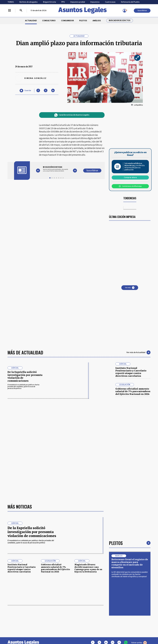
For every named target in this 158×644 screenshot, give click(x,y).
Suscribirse (142, 10)
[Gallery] (56, 169)
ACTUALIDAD (31, 21)
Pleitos (116, 543)
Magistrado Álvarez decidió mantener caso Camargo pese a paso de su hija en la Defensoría (88, 568)
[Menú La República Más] (10, 11)
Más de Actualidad (25, 352)
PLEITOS (83, 21)
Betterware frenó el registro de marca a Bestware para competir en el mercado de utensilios (130, 563)
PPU (63, 2)
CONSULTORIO (49, 21)
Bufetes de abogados (29, 2)
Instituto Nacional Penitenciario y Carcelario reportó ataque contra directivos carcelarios (131, 372)
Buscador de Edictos (120, 21)
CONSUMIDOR (67, 21)
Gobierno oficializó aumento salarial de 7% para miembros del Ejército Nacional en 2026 (133, 391)
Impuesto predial (78, 2)
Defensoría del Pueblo (130, 2)
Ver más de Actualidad (138, 352)
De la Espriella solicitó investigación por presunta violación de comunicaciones (25, 376)
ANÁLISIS (97, 21)
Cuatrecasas (110, 2)
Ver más (130, 288)
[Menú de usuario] (125, 11)
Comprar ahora (130, 177)
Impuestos (95, 2)
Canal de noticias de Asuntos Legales (72, 115)
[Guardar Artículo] (25, 91)
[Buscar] (21, 11)
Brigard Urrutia (49, 2)
